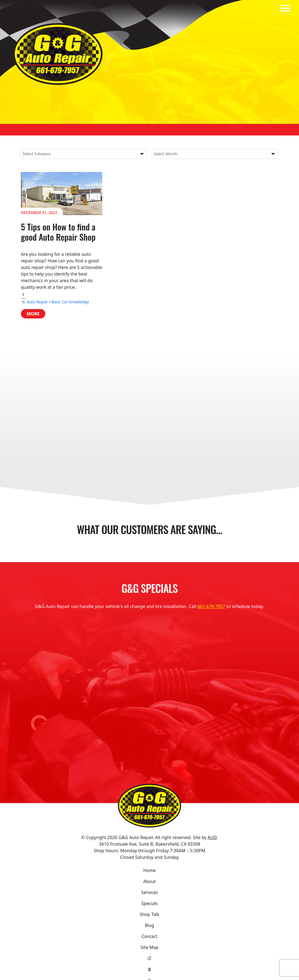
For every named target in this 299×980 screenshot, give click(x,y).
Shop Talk (149, 914)
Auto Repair (37, 302)
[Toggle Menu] (285, 8)
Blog (149, 925)
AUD (212, 837)
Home (149, 870)
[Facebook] (149, 958)
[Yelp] (149, 969)
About (149, 881)
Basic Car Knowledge (70, 302)
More (33, 314)
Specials (149, 903)
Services (149, 892)
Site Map (149, 947)
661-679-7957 (211, 606)
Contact (149, 936)
